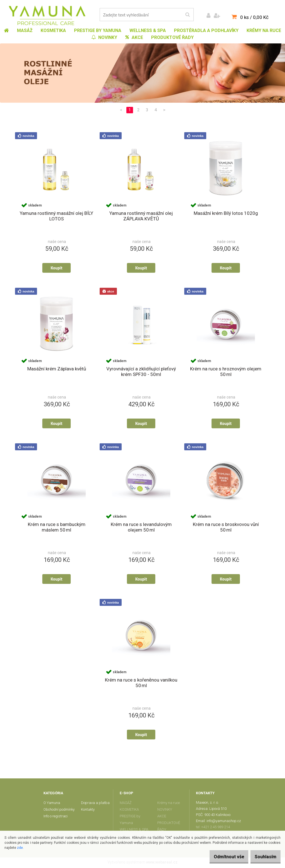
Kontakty (88, 811)
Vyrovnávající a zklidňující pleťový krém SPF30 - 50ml (141, 372)
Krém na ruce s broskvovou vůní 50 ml (226, 528)
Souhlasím (263, 857)
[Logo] (47, 15)
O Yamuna (52, 804)
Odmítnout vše (220, 857)
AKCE (162, 817)
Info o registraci (56, 817)
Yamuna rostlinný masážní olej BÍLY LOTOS (56, 216)
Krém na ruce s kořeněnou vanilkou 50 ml (141, 684)
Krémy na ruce (169, 804)
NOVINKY (165, 811)
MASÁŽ (126, 804)
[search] (187, 15)
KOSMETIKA (129, 811)
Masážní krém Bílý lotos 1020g (226, 213)
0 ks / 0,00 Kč (254, 17)
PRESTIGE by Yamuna (130, 821)
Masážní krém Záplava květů (57, 369)
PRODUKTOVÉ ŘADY (169, 827)
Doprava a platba (95, 804)
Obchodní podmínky (59, 811)
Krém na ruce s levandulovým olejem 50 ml (141, 528)
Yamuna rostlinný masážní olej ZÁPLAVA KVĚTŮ (141, 216)
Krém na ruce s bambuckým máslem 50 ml (57, 528)
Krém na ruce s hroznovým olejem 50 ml (226, 372)
